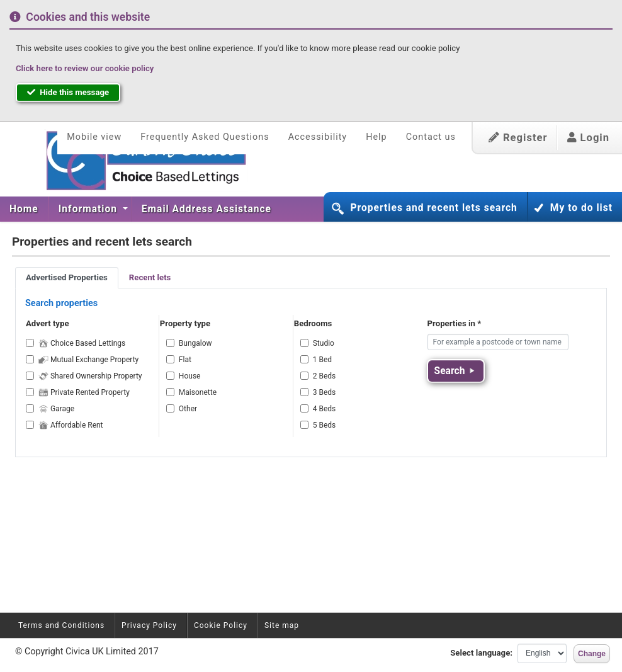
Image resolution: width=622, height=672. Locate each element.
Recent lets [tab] (150, 277)
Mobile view (94, 137)
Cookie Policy (221, 625)
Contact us (431, 137)
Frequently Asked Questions (205, 137)
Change (592, 654)
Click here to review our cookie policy (85, 68)
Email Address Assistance (206, 209)
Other (188, 409)
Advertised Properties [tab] (67, 277)
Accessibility (318, 137)
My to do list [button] (581, 208)
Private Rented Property (84, 392)
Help (376, 137)
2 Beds (325, 376)
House (190, 376)
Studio (324, 343)
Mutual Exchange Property (88, 360)
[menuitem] (24, 209)
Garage (56, 409)
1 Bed (322, 360)
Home (24, 209)
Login (588, 138)
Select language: (481, 653)
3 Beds (325, 392)
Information (89, 209)
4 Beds (325, 409)
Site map (282, 625)
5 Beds (325, 425)
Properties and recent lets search (433, 208)
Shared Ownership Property (90, 376)
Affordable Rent (71, 425)
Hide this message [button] (68, 92)
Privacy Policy (149, 625)
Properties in (455, 323)
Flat (185, 360)
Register (518, 138)
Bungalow (195, 343)
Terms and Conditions (61, 625)
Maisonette (198, 392)
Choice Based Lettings (82, 343)
